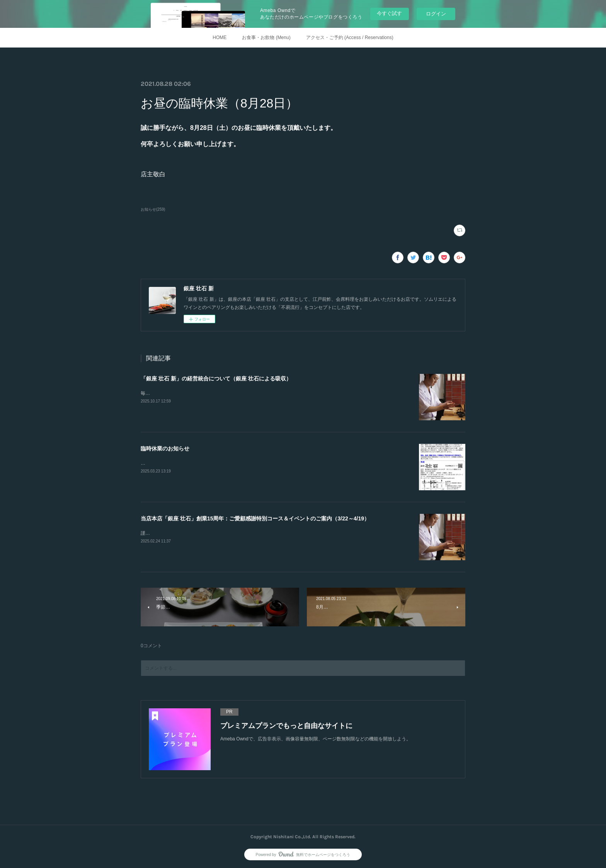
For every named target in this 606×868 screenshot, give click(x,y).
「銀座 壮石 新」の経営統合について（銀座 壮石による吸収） (216, 379)
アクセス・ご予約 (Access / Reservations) (350, 38)
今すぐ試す (389, 13)
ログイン (436, 14)
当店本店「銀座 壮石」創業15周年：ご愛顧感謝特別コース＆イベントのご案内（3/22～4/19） (255, 518)
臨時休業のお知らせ (165, 448)
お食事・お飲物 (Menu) (266, 38)
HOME (220, 38)
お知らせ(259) (153, 209)
